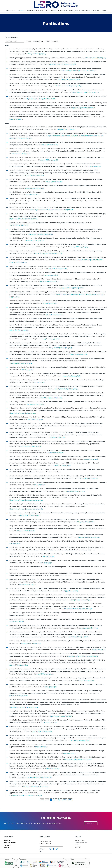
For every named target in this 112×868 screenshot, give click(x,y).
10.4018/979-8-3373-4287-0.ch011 (63, 80)
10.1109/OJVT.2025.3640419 (36, 54)
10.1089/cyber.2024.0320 (55, 450)
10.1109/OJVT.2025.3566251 (83, 476)
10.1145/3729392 (45, 558)
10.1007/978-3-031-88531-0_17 (22, 444)
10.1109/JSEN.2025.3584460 (56, 269)
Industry (41, 11)
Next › (65, 792)
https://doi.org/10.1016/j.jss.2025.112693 (68, 86)
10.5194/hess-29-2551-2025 (44, 336)
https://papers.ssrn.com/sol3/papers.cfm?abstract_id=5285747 (51, 210)
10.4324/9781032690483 (49, 145)
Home (7, 11)
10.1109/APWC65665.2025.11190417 (50, 345)
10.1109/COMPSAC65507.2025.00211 (31, 770)
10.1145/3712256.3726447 (89, 623)
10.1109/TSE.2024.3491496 (65, 129)
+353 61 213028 (45, 834)
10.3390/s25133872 (26, 195)
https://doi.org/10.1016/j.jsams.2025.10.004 (93, 700)
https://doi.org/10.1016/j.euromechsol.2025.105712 (89, 495)
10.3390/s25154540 (98, 645)
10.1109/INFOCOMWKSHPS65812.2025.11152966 (25, 788)
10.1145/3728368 (50, 682)
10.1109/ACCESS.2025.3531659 (66, 489)
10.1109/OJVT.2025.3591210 (44, 669)
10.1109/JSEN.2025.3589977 (46, 315)
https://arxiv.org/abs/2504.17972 (76, 352)
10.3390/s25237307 (41, 739)
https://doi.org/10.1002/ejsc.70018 (60, 709)
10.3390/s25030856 (50, 275)
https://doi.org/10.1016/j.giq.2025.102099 (80, 92)
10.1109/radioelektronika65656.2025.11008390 (68, 604)
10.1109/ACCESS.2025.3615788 (89, 532)
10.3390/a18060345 (93, 166)
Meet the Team (32, 11)
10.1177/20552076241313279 (18, 225)
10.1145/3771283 (36, 380)
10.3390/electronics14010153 (26, 175)
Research (22, 11)
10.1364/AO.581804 (15, 119)
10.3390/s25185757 (49, 715)
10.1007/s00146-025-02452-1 (42, 282)
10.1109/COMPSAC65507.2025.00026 (66, 288)
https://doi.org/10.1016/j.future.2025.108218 (40, 99)
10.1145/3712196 (39, 482)
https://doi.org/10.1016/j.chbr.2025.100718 (23, 219)
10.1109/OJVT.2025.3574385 (29, 402)
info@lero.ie (45, 836)
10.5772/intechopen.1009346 (79, 595)
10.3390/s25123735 (69, 746)
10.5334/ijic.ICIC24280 (35, 417)
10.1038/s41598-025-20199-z (34, 188)
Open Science (96, 11)
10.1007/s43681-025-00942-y (95, 58)
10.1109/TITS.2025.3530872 (18, 660)
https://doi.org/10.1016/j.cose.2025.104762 (60, 64)
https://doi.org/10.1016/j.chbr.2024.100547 (23, 411)
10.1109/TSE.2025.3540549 (52, 463)
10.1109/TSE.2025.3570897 (81, 517)
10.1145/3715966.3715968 (53, 182)
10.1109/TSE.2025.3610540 (85, 675)
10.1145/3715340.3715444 (27, 579)
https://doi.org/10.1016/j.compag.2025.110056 (77, 651)
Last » (70, 792)
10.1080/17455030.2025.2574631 (46, 395)
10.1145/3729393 (48, 551)
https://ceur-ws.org (52, 761)
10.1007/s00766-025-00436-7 (29, 510)
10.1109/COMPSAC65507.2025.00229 (32, 234)
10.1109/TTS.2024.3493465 (20, 526)
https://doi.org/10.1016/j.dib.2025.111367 (48, 253)
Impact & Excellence (52, 11)
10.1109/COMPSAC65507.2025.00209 (35, 779)
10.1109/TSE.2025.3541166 (48, 160)
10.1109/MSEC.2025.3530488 (41, 724)
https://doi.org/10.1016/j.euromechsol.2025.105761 (25, 504)
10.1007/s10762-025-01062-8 (78, 632)
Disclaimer (8, 833)
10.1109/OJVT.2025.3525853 (97, 328)
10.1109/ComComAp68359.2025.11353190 (77, 752)
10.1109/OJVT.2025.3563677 (71, 374)
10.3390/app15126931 (49, 303)
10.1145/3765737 (14, 539)
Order (53, 41)
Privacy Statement (10, 835)
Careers (7, 840)
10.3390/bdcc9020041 (70, 586)
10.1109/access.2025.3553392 (30, 638)
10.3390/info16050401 (16, 617)
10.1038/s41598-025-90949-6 (33, 241)
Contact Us (8, 838)
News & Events (86, 11)
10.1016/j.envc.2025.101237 (48, 435)
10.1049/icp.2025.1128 (90, 457)
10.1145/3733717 (27, 367)
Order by (39, 41)
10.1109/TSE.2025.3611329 (78, 247)
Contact (104, 11)
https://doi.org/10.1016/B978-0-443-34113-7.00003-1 (78, 71)
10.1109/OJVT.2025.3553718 (18, 154)
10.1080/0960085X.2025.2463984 (20, 361)
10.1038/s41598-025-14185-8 (67, 733)
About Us (14, 11)
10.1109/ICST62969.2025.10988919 (66, 386)
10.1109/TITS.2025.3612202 (18, 691)
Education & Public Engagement (70, 11)
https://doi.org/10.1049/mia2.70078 (83, 108)
